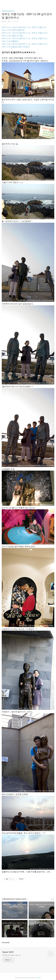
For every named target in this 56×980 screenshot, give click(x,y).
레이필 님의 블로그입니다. (12, 955)
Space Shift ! (8, 952)
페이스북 (23, 890)
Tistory (39, 978)
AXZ (27, 978)
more (53, 899)
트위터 (33, 890)
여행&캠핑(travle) (8, 11)
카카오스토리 (28, 890)
